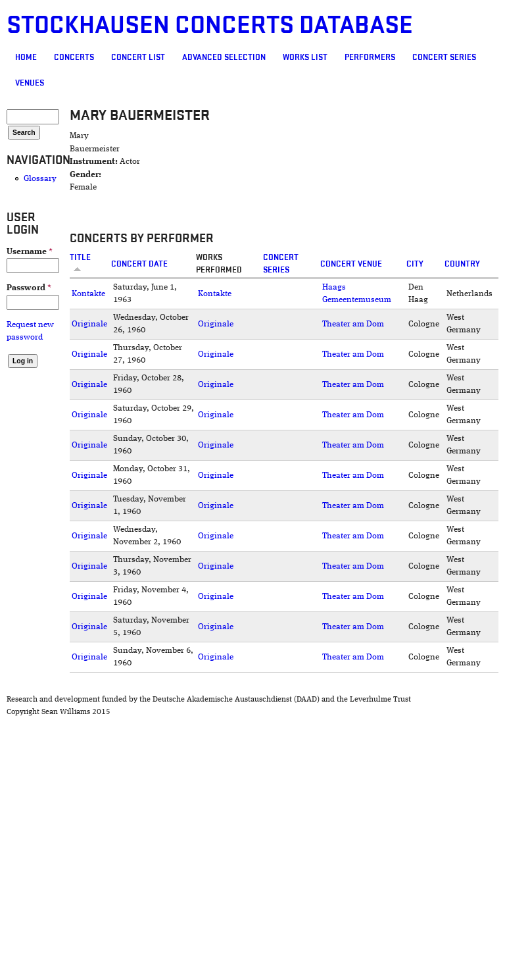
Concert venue (351, 264)
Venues (30, 83)
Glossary (40, 179)
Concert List (138, 57)
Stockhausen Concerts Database (210, 25)
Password (29, 288)
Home (26, 57)
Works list (305, 57)
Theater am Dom (353, 324)
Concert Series (444, 57)
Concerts (74, 57)
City (415, 264)
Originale (89, 324)
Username (30, 252)
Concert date (139, 264)
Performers (370, 57)
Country (462, 264)
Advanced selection (224, 57)
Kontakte (88, 294)
